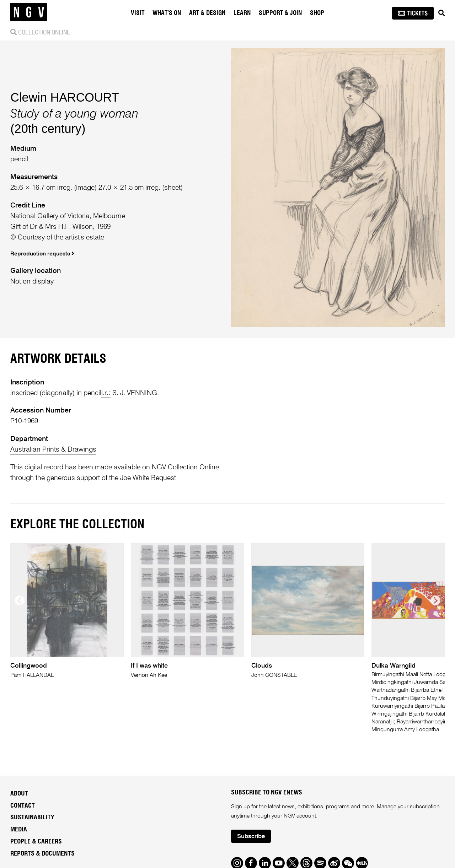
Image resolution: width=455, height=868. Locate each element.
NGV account (300, 816)
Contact (23, 806)
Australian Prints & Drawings (53, 450)
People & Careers (36, 842)
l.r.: (106, 393)
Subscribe (251, 837)
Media (19, 830)
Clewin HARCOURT (65, 97)
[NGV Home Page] (29, 12)
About (19, 794)
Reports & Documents (42, 854)
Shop (317, 13)
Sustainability (32, 818)
